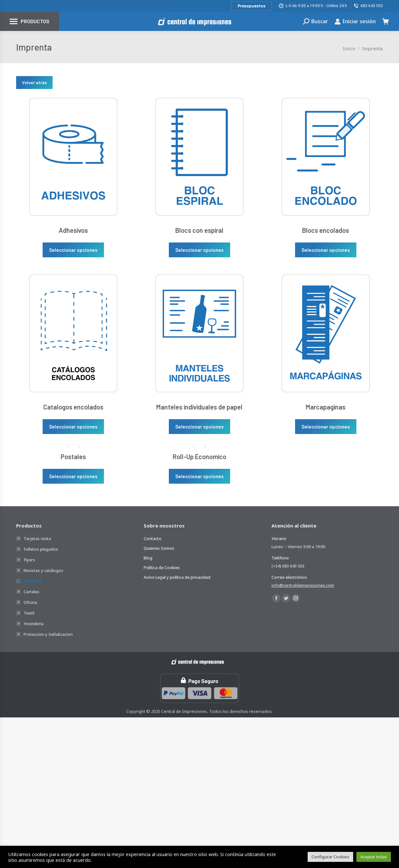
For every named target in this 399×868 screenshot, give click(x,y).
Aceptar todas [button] (374, 857)
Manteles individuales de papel (199, 407)
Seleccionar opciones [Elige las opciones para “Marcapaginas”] (326, 427)
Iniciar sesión (355, 21)
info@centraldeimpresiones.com (303, 585)
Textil (29, 613)
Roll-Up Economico (200, 457)
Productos (35, 21)
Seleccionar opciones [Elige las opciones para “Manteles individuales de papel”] (200, 427)
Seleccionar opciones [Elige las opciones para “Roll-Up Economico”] (200, 476)
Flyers (29, 560)
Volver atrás (34, 82)
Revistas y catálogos (43, 570)
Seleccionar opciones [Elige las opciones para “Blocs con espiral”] (200, 250)
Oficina (30, 602)
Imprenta (33, 581)
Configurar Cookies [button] (330, 857)
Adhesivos (73, 230)
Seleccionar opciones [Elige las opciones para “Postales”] (73, 476)
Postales (73, 457)
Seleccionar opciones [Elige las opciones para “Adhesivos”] (73, 250)
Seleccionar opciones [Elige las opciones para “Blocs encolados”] (326, 250)
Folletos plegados (41, 549)
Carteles (31, 592)
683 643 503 (368, 6)
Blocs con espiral (199, 230)
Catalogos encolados (73, 407)
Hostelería (34, 624)
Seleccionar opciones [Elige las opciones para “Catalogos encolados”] (73, 427)
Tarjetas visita (37, 538)
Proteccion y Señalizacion (48, 634)
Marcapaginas (326, 407)
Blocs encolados (326, 230)
